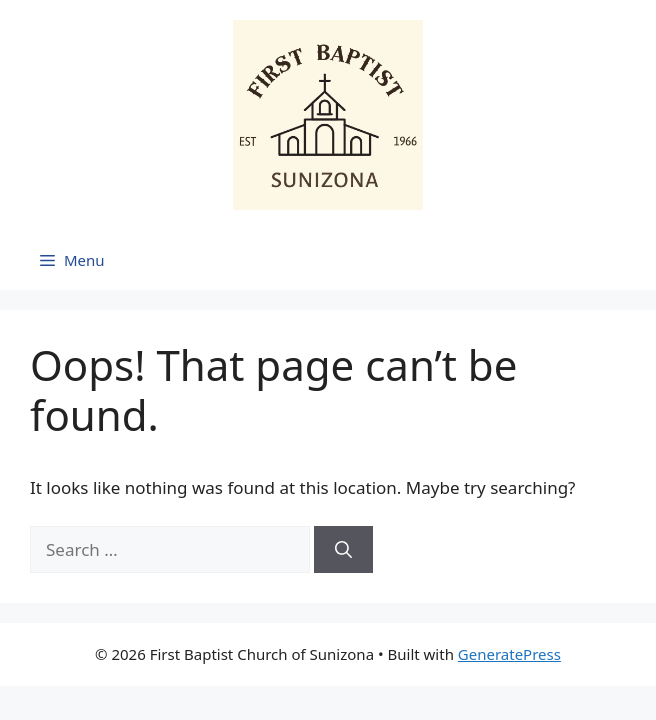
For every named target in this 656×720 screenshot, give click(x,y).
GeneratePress (509, 654)
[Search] (343, 550)
